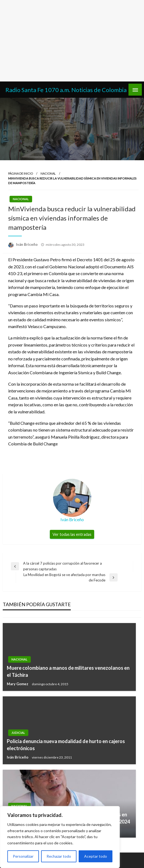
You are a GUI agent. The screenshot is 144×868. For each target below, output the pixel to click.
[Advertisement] (72, 41)
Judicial (18, 733)
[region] (60, 837)
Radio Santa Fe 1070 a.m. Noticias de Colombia (66, 90)
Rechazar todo (59, 856)
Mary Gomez (18, 684)
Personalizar (23, 856)
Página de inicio (21, 173)
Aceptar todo (96, 856)
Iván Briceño (27, 244)
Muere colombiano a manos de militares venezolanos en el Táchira (68, 671)
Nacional (48, 173)
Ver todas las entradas (72, 534)
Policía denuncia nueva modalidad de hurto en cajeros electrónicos (66, 745)
